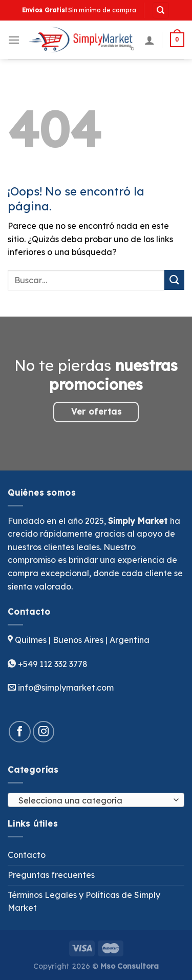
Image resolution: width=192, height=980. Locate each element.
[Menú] (14, 40)
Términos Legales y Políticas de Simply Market (84, 901)
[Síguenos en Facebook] (20, 732)
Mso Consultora (130, 966)
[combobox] (96, 800)
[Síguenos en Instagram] (44, 732)
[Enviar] (174, 280)
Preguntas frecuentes (51, 875)
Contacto (27, 855)
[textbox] (93, 800)
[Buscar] (161, 11)
